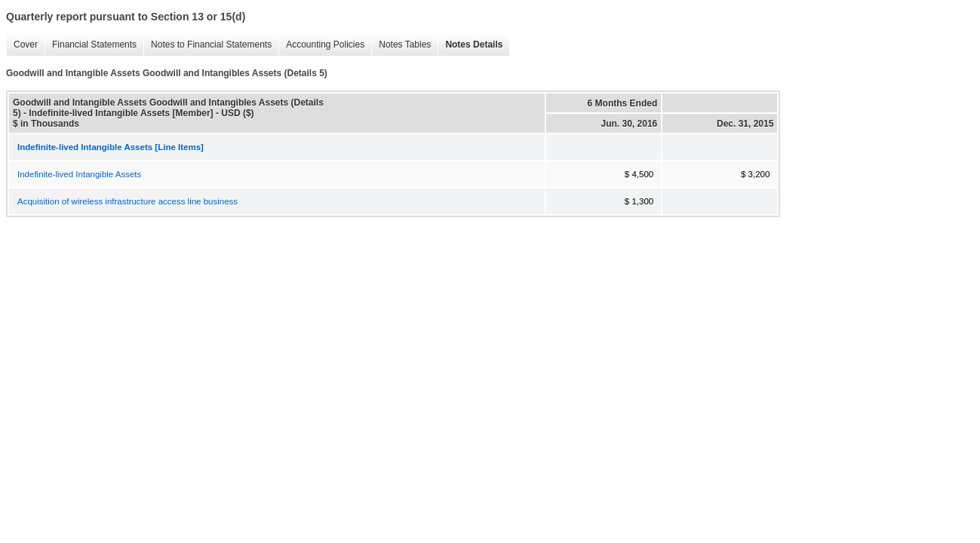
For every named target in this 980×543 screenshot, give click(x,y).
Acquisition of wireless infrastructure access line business (127, 201)
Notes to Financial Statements (207, 45)
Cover (22, 45)
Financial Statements (91, 45)
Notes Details (470, 45)
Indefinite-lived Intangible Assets (79, 174)
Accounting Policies (321, 45)
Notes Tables (401, 45)
